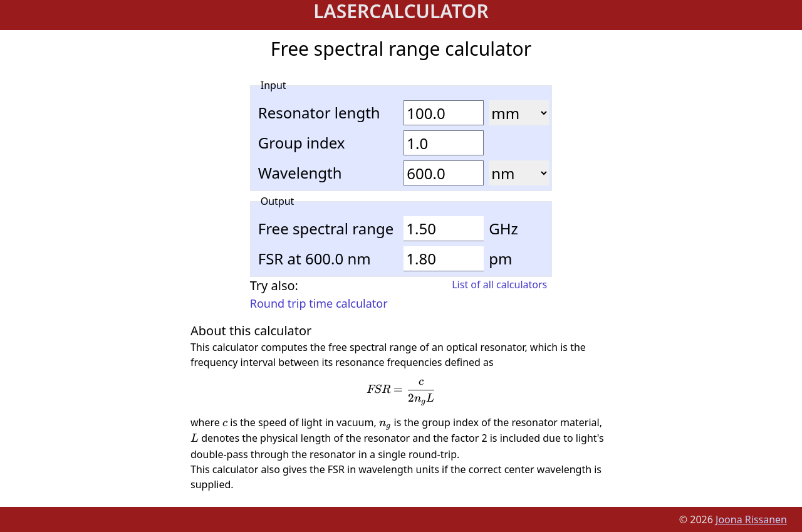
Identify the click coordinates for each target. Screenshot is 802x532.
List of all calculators (499, 284)
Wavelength (300, 173)
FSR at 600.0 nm (315, 259)
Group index (302, 143)
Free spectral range (326, 229)
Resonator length (319, 113)
